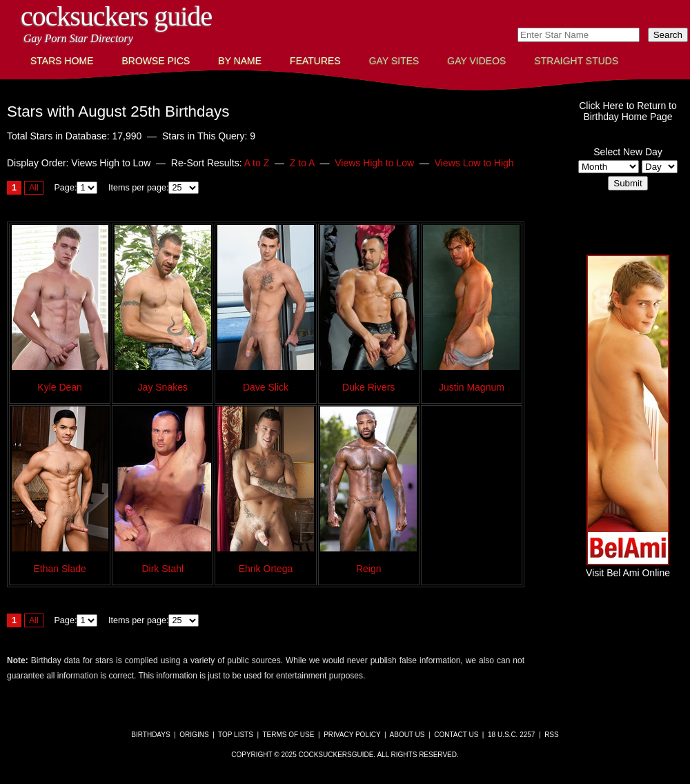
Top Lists (236, 735)
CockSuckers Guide (116, 16)
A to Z (257, 163)
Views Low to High (474, 163)
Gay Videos (476, 61)
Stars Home (62, 61)
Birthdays (150, 735)
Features (315, 61)
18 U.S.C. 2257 (511, 735)
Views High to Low (374, 163)
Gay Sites (394, 61)
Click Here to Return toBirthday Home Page (628, 111)
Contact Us (456, 735)
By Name (240, 61)
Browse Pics (156, 61)
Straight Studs (576, 61)
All (34, 188)
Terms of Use (288, 735)
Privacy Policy (352, 735)
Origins (194, 735)
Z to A (302, 163)
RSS (552, 735)
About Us (407, 735)
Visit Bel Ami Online (628, 567)
